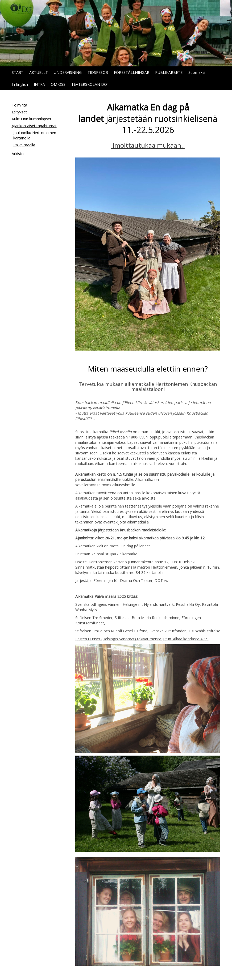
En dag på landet (136, 546)
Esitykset (19, 112)
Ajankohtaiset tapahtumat (34, 126)
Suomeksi (197, 72)
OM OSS (58, 84)
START (18, 72)
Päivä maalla (24, 145)
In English (20, 84)
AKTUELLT (39, 72)
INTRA (39, 84)
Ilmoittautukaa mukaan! (148, 145)
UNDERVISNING (68, 72)
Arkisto (18, 154)
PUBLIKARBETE (169, 72)
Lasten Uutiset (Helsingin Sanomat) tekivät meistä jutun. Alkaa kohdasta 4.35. (142, 639)
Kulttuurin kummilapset (32, 119)
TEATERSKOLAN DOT (90, 84)
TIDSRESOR (98, 72)
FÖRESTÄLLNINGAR (132, 72)
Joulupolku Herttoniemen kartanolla (35, 135)
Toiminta (19, 105)
